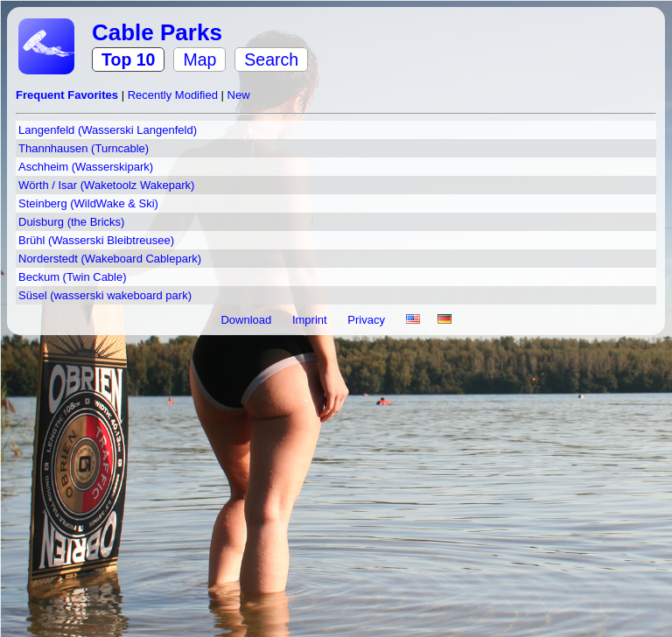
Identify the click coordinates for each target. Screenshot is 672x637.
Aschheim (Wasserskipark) (86, 167)
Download (247, 320)
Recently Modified (175, 95)
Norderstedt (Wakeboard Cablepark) (110, 259)
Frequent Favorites (69, 95)
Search (271, 59)
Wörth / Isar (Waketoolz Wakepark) (106, 185)
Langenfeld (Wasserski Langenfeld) (108, 130)
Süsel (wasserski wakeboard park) (105, 295)
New (239, 95)
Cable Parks (157, 32)
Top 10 (128, 59)
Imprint (311, 320)
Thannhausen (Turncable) (84, 148)
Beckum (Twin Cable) (73, 277)
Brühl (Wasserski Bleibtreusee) (96, 240)
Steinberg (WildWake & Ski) (88, 203)
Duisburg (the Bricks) (71, 222)
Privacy (367, 320)
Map (199, 59)
